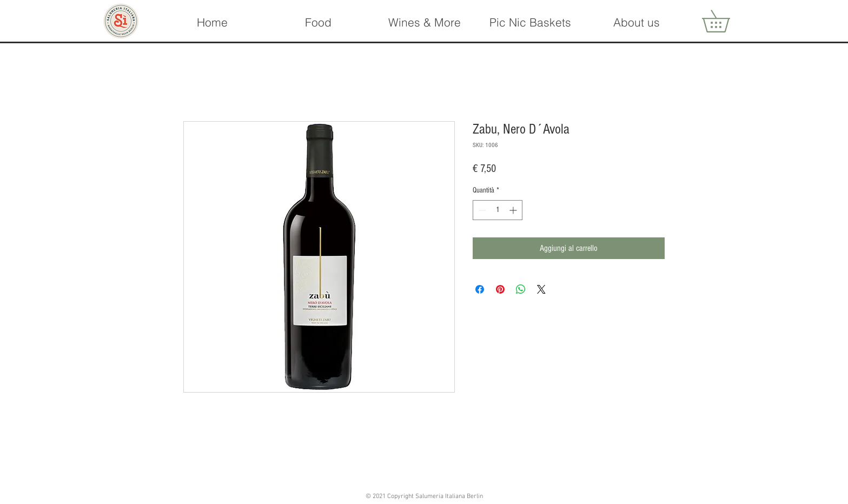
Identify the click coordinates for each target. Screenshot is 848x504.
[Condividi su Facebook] (480, 289)
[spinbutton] (498, 210)
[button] (424, 22)
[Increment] (514, 210)
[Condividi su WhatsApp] (521, 289)
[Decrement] (481, 210)
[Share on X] (541, 289)
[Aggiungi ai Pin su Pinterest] (500, 289)
